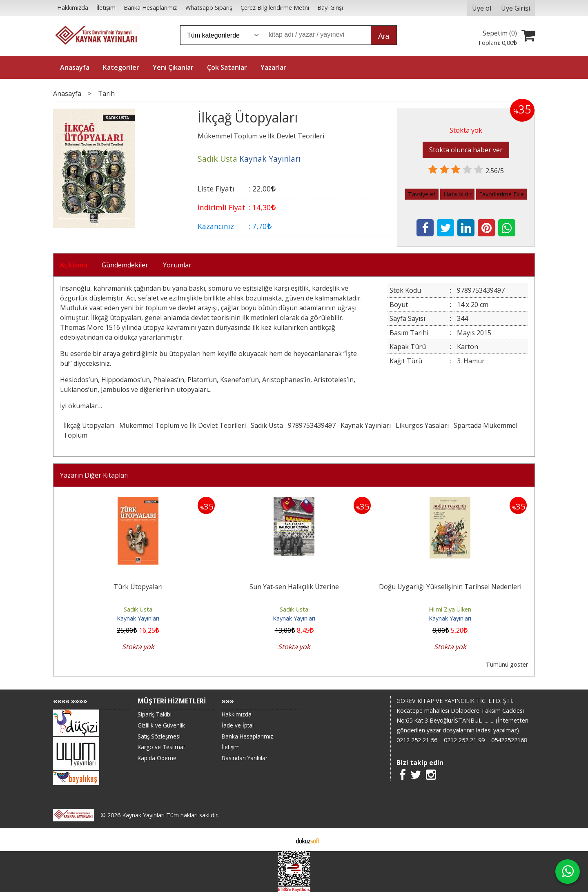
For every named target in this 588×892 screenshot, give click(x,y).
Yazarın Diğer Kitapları (94, 475)
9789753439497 (312, 425)
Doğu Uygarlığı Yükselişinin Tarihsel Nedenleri (450, 587)
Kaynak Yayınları (366, 425)
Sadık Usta (267, 425)
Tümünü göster (507, 664)
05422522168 (509, 740)
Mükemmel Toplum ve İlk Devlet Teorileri (183, 425)
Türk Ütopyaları (138, 587)
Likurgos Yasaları (422, 425)
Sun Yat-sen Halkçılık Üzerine (294, 587)
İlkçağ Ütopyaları (89, 425)
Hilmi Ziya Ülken (450, 609)
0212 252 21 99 (464, 740)
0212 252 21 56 (417, 740)
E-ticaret (281, 840)
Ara (384, 36)
